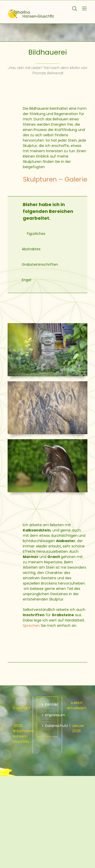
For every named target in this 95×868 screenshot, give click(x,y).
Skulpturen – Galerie (55, 179)
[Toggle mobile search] (74, 8)
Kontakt (48, 704)
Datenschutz (48, 726)
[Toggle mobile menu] (85, 8)
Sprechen (31, 626)
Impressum (48, 715)
